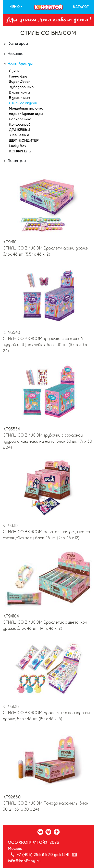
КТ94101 (10, 242)
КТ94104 (11, 616)
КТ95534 (12, 429)
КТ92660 (12, 797)
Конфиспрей (20, 125)
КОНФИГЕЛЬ (20, 151)
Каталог (81, 7)
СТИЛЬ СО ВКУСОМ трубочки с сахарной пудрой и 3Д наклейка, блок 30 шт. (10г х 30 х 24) (45, 345)
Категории (17, 44)
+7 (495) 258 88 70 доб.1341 (43, 855)
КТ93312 (11, 526)
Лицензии (16, 161)
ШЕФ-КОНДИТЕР (24, 141)
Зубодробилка (22, 87)
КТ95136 (11, 707)
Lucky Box (18, 146)
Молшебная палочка (26, 109)
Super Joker (20, 82)
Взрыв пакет (20, 98)
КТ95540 (12, 333)
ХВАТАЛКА (19, 135)
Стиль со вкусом (23, 103)
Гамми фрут (19, 76)
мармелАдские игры (26, 114)
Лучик (14, 71)
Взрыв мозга (20, 93)
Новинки (15, 54)
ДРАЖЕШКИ (20, 130)
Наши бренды (20, 64)
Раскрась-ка (20, 119)
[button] (16, 7)
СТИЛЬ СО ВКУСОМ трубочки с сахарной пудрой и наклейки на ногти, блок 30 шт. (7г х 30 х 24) (48, 441)
